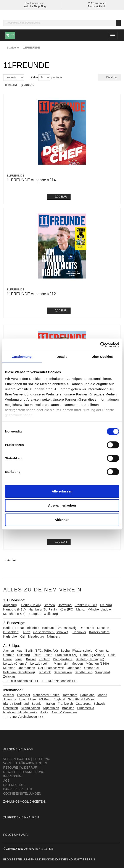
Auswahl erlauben (62, 505)
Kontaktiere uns (82, 859)
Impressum (12, 776)
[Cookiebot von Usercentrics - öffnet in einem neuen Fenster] (100, 345)
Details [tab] (62, 357)
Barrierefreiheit (18, 789)
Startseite (13, 48)
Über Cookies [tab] (102, 357)
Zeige (34, 77)
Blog (7, 859)
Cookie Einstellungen (22, 794)
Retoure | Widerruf (20, 768)
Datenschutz (14, 785)
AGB (6, 781)
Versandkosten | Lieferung (27, 759)
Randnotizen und (35, 3)
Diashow (109, 77)
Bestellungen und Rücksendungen (40, 859)
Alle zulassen (62, 491)
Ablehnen (62, 520)
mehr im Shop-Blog (35, 6)
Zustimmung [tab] (22, 357)
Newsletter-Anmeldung (24, 772)
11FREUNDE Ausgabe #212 (31, 294)
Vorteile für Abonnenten (25, 763)
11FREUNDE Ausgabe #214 (31, 180)
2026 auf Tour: (97, 3)
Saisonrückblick (97, 6)
